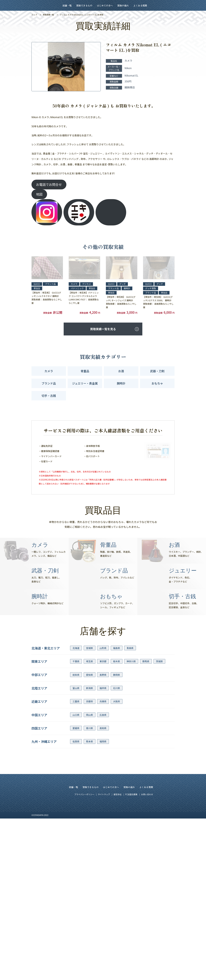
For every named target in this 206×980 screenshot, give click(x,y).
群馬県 (146, 801)
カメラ (49, 511)
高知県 (103, 868)
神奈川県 (131, 801)
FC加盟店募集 (131, 934)
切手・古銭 (49, 536)
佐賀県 (76, 882)
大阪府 (117, 841)
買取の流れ (123, 5)
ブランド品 (49, 523)
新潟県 (90, 828)
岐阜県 (76, 815)
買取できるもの (84, 5)
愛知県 (90, 815)
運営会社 (117, 934)
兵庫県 (103, 841)
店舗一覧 (67, 5)
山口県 (76, 855)
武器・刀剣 (157, 511)
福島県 (117, 788)
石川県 (117, 828)
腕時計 (121, 523)
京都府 (90, 841)
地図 (39, 194)
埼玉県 (90, 801)
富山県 (76, 828)
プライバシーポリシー (84, 934)
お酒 (121, 511)
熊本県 (90, 882)
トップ (34, 15)
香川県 (90, 868)
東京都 (103, 801)
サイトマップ (104, 934)
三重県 (76, 841)
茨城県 (159, 801)
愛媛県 (76, 868)
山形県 (103, 788)
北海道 (76, 788)
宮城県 (90, 788)
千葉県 (76, 801)
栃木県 (117, 801)
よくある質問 (140, 5)
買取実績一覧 (48, 15)
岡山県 (90, 855)
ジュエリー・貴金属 (85, 523)
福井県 (103, 828)
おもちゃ (157, 523)
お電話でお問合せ (49, 184)
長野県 (103, 815)
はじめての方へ (105, 5)
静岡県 (117, 815)
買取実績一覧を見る (103, 469)
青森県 (130, 788)
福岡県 (103, 882)
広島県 (103, 855)
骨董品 (85, 511)
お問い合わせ (147, 934)
